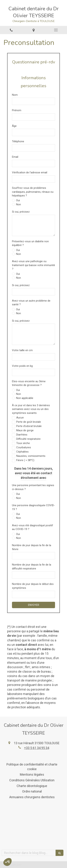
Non (18, 204)
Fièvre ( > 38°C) (25, 460)
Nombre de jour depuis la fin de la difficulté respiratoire (32, 567)
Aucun (20, 418)
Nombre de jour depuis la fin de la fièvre (32, 547)
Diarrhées (22, 435)
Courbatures (24, 447)
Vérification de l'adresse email (30, 172)
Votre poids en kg (22, 366)
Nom (15, 95)
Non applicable (24, 398)
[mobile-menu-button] (56, 30)
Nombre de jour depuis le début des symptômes (33, 586)
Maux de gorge (25, 430)
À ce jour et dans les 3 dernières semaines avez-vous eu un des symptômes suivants (31, 409)
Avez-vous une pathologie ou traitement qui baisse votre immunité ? (33, 265)
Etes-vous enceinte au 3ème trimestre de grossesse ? (29, 383)
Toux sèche (23, 443)
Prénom (17, 110)
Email (15, 157)
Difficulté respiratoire (28, 439)
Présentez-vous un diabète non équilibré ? (30, 243)
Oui (18, 200)
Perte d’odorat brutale (29, 426)
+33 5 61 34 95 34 (37, 748)
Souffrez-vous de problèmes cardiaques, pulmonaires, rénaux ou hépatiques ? (33, 192)
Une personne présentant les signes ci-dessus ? (33, 487)
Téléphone (18, 141)
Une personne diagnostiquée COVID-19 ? (33, 507)
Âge (14, 126)
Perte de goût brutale (29, 422)
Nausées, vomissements (31, 456)
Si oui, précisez (21, 212)
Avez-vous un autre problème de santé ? (31, 303)
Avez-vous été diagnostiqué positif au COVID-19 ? (33, 527)
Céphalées (22, 452)
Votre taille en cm (22, 350)
